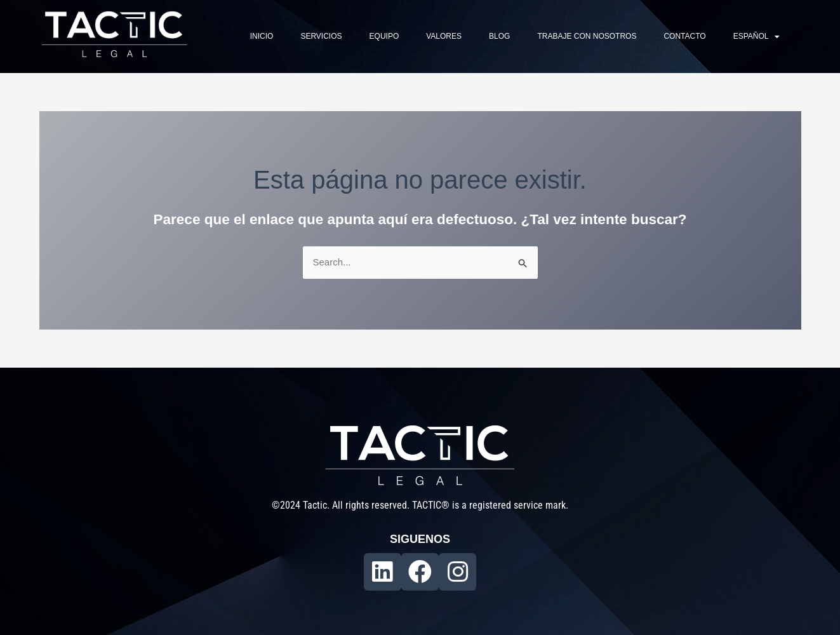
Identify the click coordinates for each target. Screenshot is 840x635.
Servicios (321, 36)
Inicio (262, 36)
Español (757, 37)
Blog (499, 36)
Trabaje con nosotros (587, 36)
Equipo (384, 36)
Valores (444, 36)
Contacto (684, 36)
